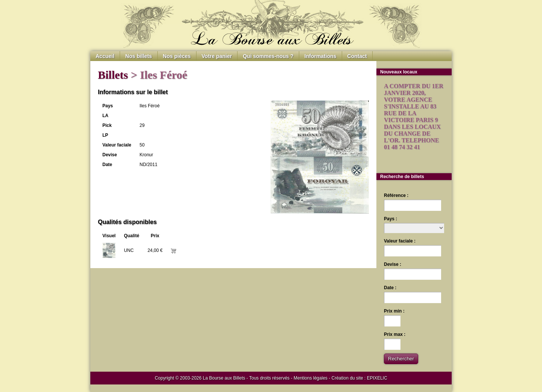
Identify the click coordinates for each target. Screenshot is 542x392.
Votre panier (217, 56)
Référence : (396, 195)
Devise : (393, 264)
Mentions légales (311, 378)
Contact (357, 56)
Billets (113, 75)
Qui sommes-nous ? (268, 56)
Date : (390, 288)
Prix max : (395, 334)
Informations (320, 56)
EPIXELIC (377, 378)
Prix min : (394, 311)
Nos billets (139, 56)
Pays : (391, 219)
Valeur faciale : (400, 241)
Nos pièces (177, 56)
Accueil (105, 56)
